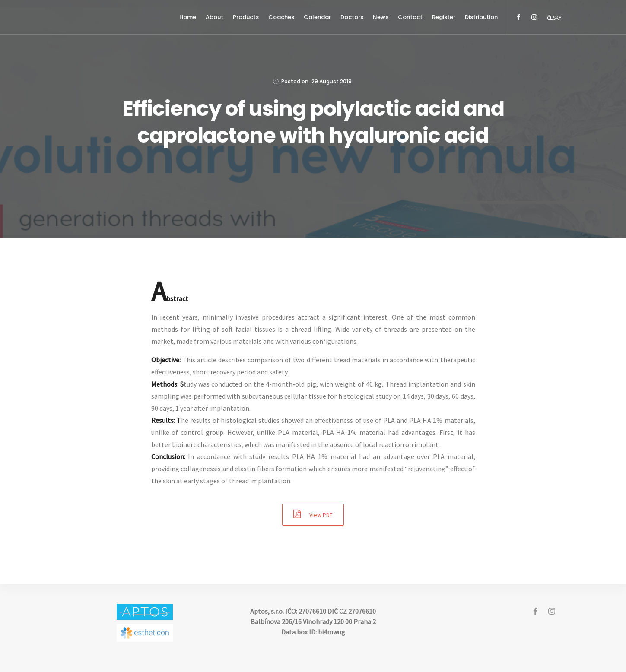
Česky (554, 18)
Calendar (317, 17)
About (214, 17)
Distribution (481, 17)
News (381, 17)
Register (444, 17)
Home (188, 17)
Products (246, 17)
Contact (410, 17)
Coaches (281, 17)
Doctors (352, 17)
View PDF (313, 514)
